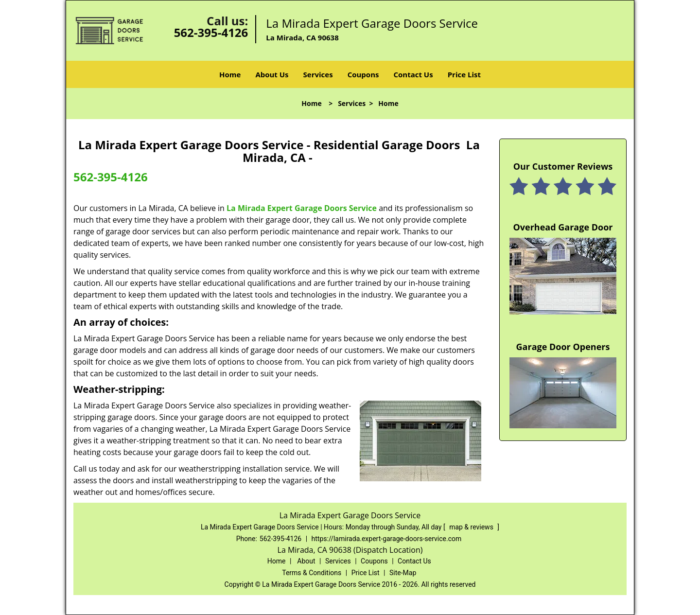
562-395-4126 (211, 32)
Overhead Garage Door (563, 227)
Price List (464, 74)
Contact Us (413, 74)
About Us (272, 74)
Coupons (363, 74)
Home (230, 74)
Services (318, 74)
